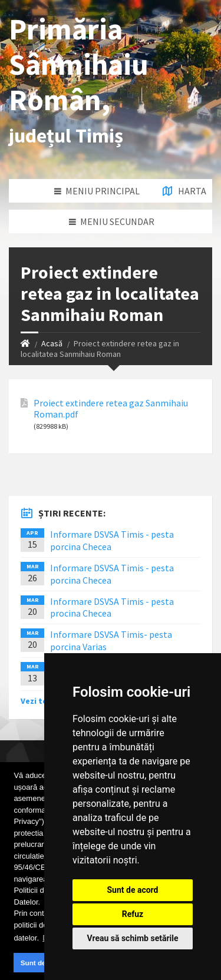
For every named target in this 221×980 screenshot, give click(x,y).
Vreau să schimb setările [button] (132, 938)
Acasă (52, 343)
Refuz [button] (133, 914)
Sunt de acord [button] (44, 963)
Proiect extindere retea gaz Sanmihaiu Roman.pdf (111, 409)
